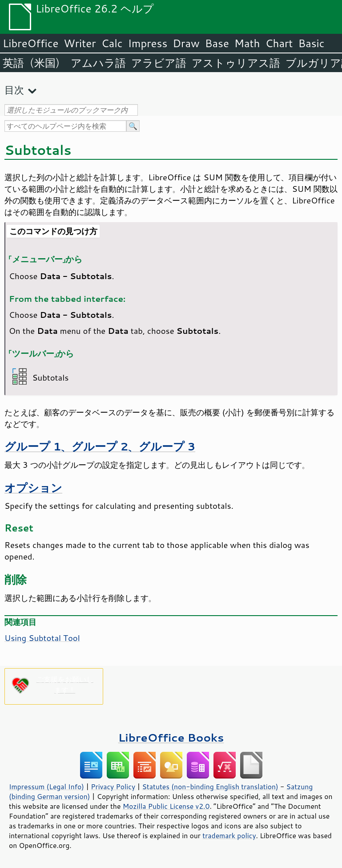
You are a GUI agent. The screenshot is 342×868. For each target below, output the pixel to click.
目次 (14, 90)
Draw (186, 43)
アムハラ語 (98, 63)
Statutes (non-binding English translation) (210, 787)
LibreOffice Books (171, 737)
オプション (33, 488)
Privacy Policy (113, 787)
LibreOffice (30, 43)
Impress (148, 43)
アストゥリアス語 (236, 63)
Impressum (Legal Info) (46, 787)
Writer (80, 43)
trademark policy (229, 836)
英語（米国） (34, 63)
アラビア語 (159, 63)
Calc (112, 43)
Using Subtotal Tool (42, 638)
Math (247, 43)
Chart (279, 43)
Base (217, 43)
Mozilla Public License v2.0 (166, 806)
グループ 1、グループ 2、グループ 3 (100, 446)
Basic (311, 43)
